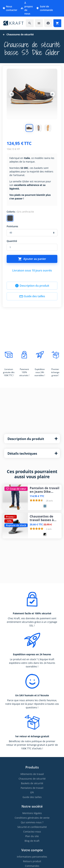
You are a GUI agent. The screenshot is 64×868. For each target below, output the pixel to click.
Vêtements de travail (32, 774)
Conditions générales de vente (32, 818)
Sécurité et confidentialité (32, 827)
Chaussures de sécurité (32, 779)
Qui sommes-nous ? (32, 822)
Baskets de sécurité (32, 783)
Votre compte (32, 850)
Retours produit (32, 861)
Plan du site (32, 836)
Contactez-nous (32, 832)
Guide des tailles (32, 296)
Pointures (12, 226)
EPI (32, 792)
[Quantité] (32, 247)
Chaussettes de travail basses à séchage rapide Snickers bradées (43, 518)
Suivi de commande (45, 8)
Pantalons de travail (32, 788)
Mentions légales (32, 813)
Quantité (12, 241)
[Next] (52, 94)
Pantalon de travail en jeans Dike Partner (45, 490)
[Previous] (12, 94)
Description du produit (32, 286)
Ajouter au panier (32, 259)
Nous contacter (10, 8)
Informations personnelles (32, 857)
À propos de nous (27, 8)
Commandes (32, 866)
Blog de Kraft (32, 841)
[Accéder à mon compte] (48, 23)
